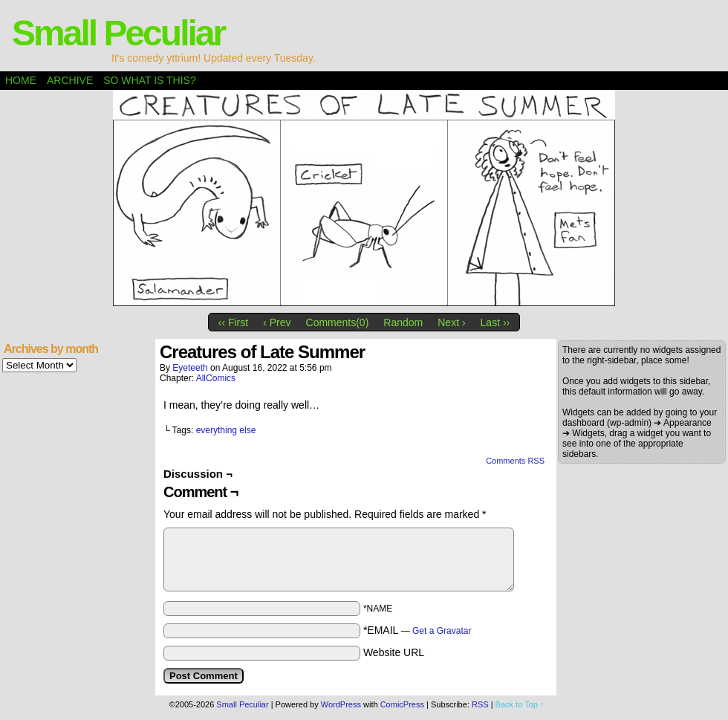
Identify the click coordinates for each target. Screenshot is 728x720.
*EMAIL (417, 630)
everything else (226, 430)
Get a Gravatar (442, 631)
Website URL (394, 652)
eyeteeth (190, 368)
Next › (451, 322)
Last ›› (495, 322)
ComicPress (402, 704)
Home (21, 80)
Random (403, 322)
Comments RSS (515, 461)
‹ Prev (277, 322)
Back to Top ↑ (520, 704)
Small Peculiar (118, 33)
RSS (480, 704)
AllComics (216, 378)
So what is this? (149, 80)
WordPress (341, 704)
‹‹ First (233, 322)
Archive (70, 80)
